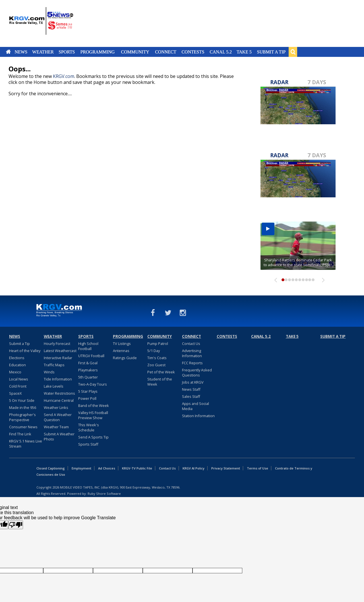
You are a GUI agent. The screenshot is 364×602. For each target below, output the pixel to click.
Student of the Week (160, 382)
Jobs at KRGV (193, 382)
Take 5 (244, 52)
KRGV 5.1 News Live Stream (26, 444)
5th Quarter (88, 377)
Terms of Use (258, 468)
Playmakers (88, 370)
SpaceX (15, 393)
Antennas (121, 351)
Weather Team (56, 427)
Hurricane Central (59, 400)
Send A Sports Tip (93, 437)
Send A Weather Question (58, 417)
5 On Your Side (22, 400)
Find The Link (20, 434)
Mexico (15, 372)
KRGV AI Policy (194, 468)
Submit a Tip (271, 52)
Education (17, 365)
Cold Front (18, 386)
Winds (49, 372)
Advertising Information (192, 353)
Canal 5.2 (221, 52)
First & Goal (88, 363)
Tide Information (58, 379)
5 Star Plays (88, 391)
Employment (81, 468)
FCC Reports (192, 363)
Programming (98, 52)
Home (8, 52)
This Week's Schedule (89, 427)
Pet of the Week (161, 372)
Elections (17, 358)
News (21, 52)
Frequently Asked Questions (197, 373)
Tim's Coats (157, 358)
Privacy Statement (226, 468)
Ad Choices (107, 468)
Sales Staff (191, 396)
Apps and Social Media (196, 406)
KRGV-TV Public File (137, 468)
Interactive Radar (58, 358)
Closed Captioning (51, 468)
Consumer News (23, 427)
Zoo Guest (156, 365)
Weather (43, 52)
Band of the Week (94, 406)
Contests (193, 52)
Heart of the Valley (25, 351)
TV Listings (122, 344)
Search (293, 52)
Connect (166, 52)
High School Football (88, 346)
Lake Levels (54, 386)
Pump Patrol (158, 344)
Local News (19, 379)
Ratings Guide (125, 358)
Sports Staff (88, 444)
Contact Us (191, 344)
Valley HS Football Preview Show (93, 415)
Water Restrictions (59, 393)
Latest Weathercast (60, 351)
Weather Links (56, 407)
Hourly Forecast (57, 344)
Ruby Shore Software (104, 494)
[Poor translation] (16, 525)
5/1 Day (154, 351)
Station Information (198, 416)
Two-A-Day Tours (93, 384)
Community (135, 52)
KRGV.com (64, 76)
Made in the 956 (23, 407)
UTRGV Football (91, 356)
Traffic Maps (54, 365)
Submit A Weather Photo (59, 436)
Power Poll (87, 398)
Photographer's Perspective (22, 417)
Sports (67, 52)
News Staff (191, 389)
